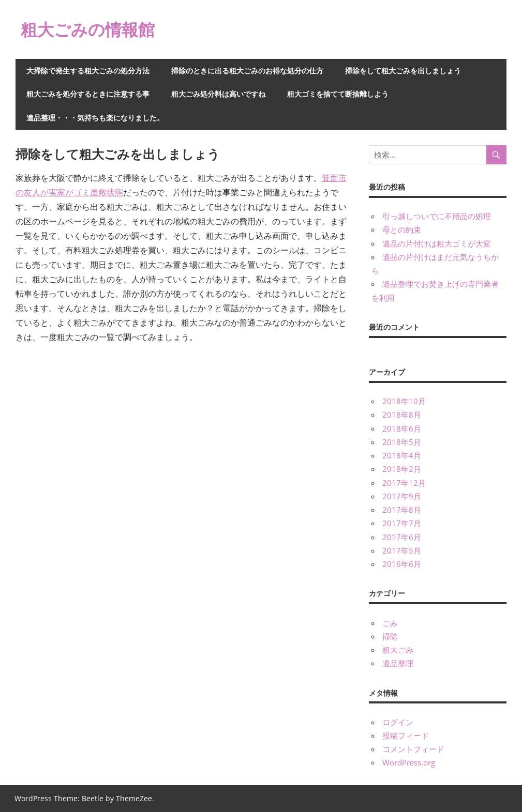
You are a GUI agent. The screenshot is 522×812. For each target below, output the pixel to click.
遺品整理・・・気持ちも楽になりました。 (95, 118)
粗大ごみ (398, 650)
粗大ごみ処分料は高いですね (218, 94)
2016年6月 (402, 564)
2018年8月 (402, 415)
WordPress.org (409, 762)
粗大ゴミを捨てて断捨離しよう (338, 94)
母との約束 (402, 229)
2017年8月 (402, 510)
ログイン (398, 722)
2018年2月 (402, 469)
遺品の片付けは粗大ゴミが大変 (437, 243)
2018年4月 (402, 455)
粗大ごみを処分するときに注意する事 (88, 94)
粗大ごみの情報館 (88, 29)
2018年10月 (404, 401)
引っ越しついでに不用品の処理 (437, 216)
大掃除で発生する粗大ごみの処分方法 (88, 71)
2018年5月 (402, 442)
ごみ (390, 623)
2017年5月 (402, 550)
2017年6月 (402, 537)
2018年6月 (402, 428)
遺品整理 (398, 663)
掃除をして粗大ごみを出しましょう (403, 71)
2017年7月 (402, 523)
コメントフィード (413, 749)
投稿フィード (406, 736)
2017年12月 (404, 483)
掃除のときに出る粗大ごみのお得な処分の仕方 (247, 71)
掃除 (390, 636)
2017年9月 (402, 496)
